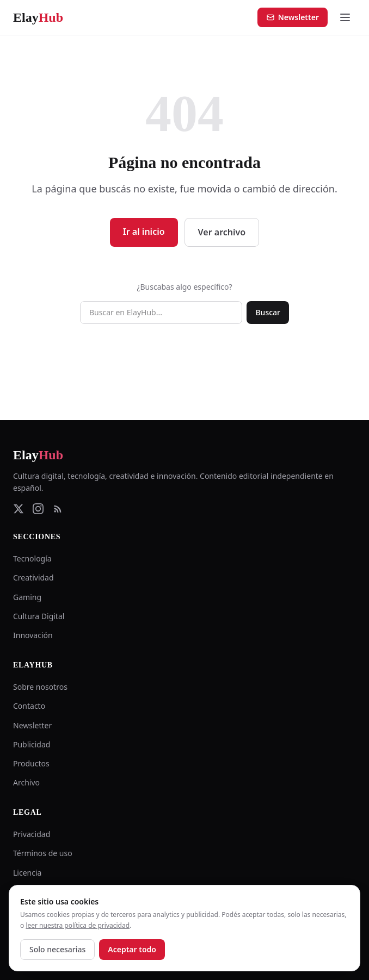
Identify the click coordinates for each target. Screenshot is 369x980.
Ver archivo (222, 232)
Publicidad (32, 744)
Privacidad (32, 834)
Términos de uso (43, 853)
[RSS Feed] (58, 509)
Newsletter (293, 17)
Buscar (268, 312)
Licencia (27, 873)
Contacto (29, 706)
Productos (31, 763)
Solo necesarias (57, 949)
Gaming (27, 597)
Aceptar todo (132, 949)
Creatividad (33, 578)
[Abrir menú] (345, 17)
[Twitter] (19, 509)
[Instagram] (38, 509)
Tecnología (32, 558)
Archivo (26, 782)
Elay (38, 455)
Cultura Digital (39, 616)
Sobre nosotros (40, 687)
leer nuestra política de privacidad (78, 925)
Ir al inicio (144, 232)
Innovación (33, 635)
